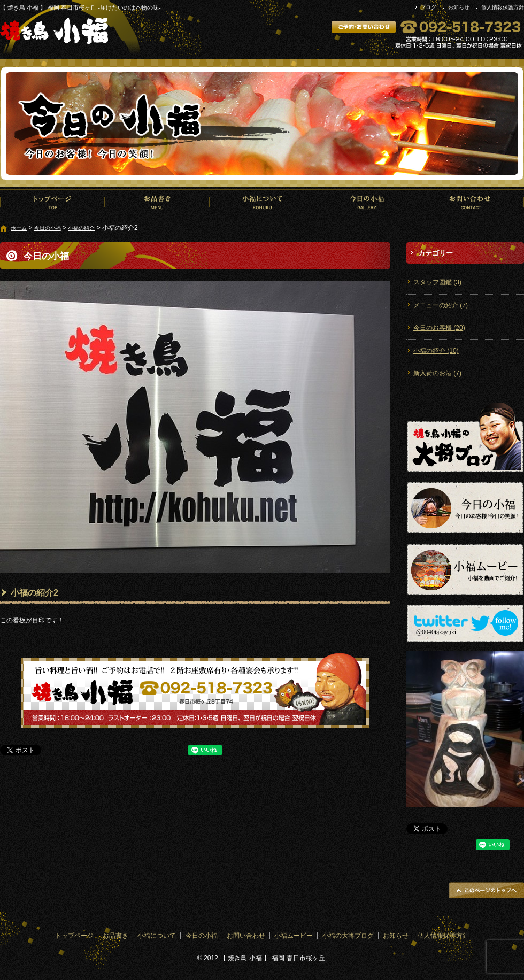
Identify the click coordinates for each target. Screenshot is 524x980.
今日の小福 (367, 202)
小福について (262, 202)
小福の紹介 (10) (436, 351)
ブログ (428, 7)
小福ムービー (294, 936)
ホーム (19, 228)
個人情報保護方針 (503, 7)
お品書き (157, 202)
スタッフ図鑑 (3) (437, 282)
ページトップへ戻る (487, 890)
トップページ (52, 202)
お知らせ (459, 7)
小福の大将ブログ (348, 936)
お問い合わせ (472, 202)
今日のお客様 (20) (439, 328)
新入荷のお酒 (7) (437, 373)
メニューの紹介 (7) (441, 305)
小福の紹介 (81, 228)
